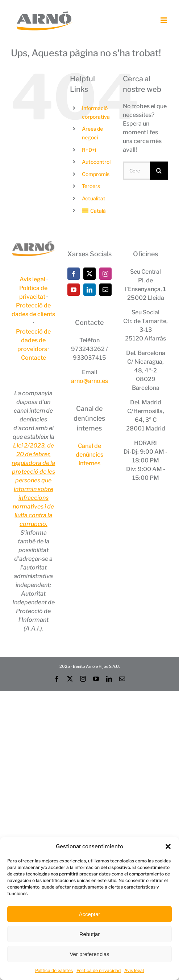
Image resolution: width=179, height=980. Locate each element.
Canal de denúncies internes (89, 455)
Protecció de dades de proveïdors (33, 340)
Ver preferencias (89, 954)
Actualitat (94, 198)
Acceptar (89, 914)
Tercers (91, 186)
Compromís (96, 174)
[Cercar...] (136, 171)
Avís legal (134, 970)
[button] (168, 846)
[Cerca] (159, 171)
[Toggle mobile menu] (164, 20)
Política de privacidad (99, 970)
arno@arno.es (89, 381)
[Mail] (105, 290)
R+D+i (89, 150)
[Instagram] (105, 274)
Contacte (34, 358)
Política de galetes (54, 970)
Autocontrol (96, 162)
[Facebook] (74, 274)
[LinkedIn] (89, 290)
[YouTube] (74, 290)
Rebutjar (90, 934)
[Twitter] (89, 274)
